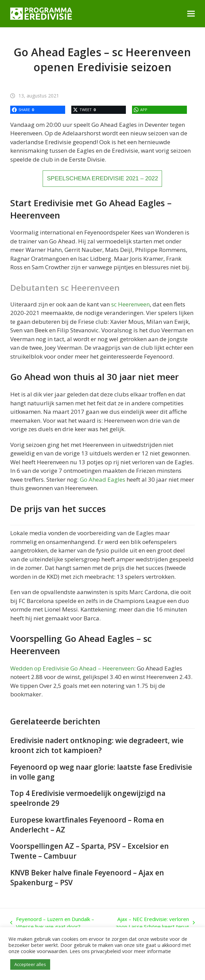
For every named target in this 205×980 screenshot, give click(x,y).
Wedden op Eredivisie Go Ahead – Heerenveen (72, 668)
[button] (191, 13)
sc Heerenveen (130, 304)
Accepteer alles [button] (30, 964)
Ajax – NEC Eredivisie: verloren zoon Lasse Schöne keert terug (150, 923)
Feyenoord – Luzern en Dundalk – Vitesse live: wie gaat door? (52, 923)
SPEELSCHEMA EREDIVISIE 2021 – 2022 (102, 178)
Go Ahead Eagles (102, 479)
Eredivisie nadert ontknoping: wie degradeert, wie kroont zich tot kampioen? (97, 745)
